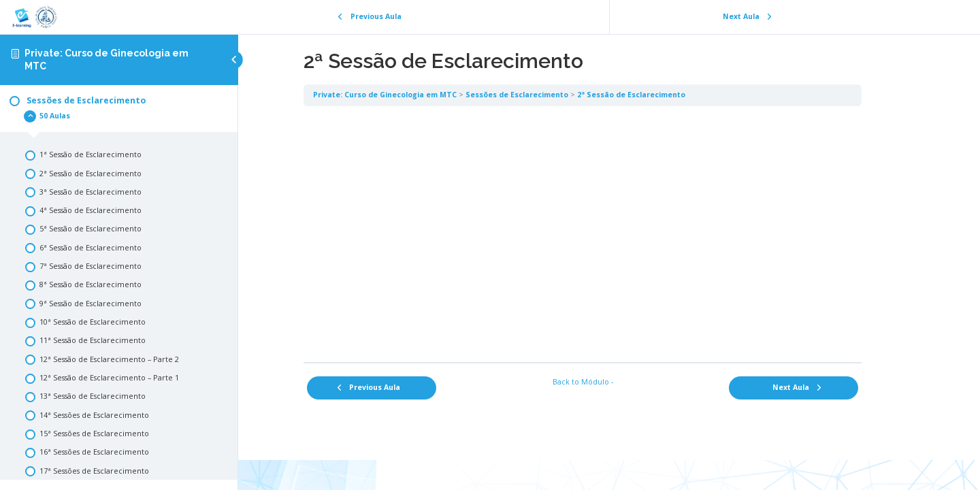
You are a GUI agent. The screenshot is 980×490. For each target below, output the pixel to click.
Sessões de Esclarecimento (543, 95)
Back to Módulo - (609, 382)
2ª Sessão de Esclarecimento (658, 95)
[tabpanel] (609, 234)
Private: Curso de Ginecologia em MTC (411, 95)
